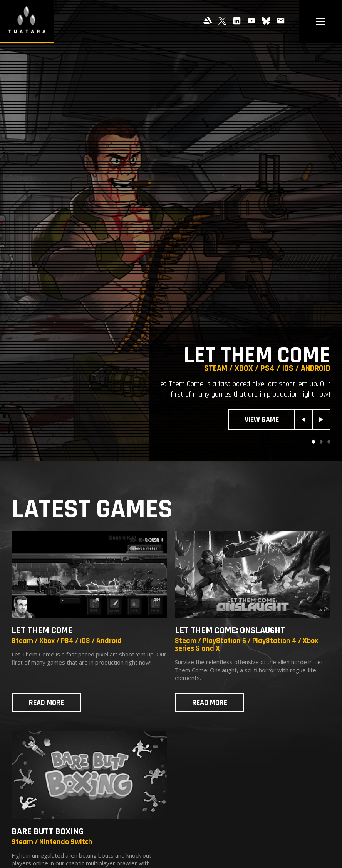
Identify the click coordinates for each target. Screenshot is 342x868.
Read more (46, 703)
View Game (262, 420)
